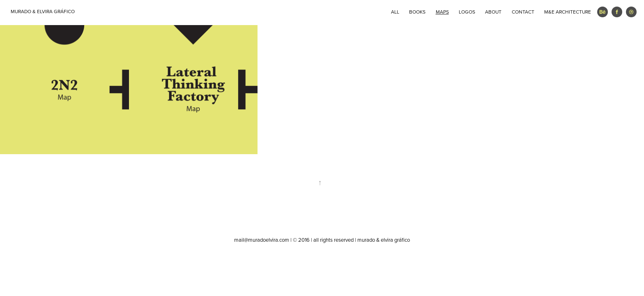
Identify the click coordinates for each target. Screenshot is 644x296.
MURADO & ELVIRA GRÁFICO (43, 11)
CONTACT (523, 12)
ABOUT (493, 12)
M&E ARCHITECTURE (568, 12)
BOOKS (417, 12)
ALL (395, 12)
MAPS (442, 12)
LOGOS (467, 12)
